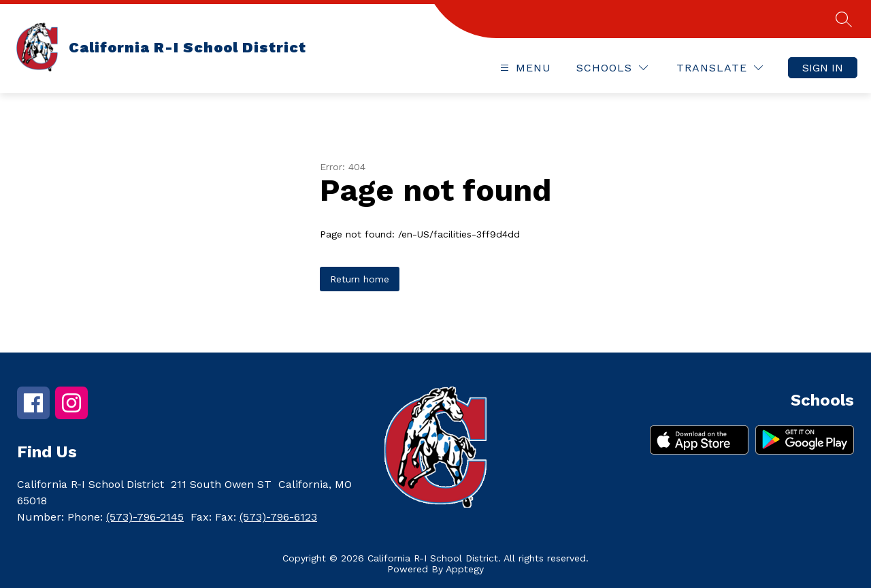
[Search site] (844, 19)
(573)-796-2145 (145, 517)
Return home (360, 279)
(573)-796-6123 (278, 517)
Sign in (823, 68)
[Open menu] (524, 68)
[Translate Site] (720, 68)
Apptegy (465, 569)
